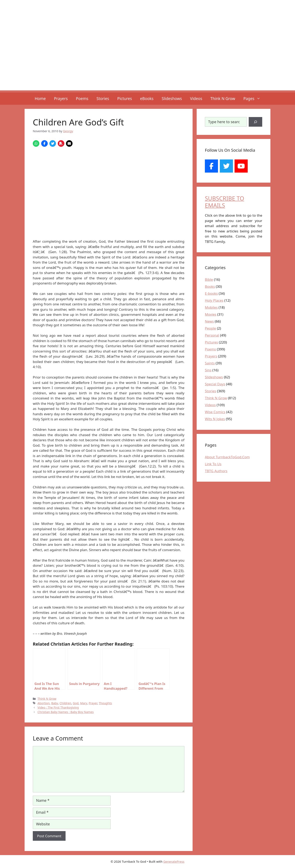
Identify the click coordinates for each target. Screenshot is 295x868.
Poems (82, 99)
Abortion (44, 703)
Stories (103, 99)
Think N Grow (223, 99)
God (76, 703)
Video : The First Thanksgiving (58, 707)
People (210, 328)
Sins (208, 370)
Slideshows (172, 99)
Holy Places (214, 300)
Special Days (215, 384)
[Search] (255, 122)
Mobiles (211, 307)
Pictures (124, 99)
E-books (211, 293)
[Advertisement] (147, 62)
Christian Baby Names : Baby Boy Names (66, 712)
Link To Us (213, 464)
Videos (196, 99)
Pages (254, 99)
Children (65, 703)
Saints (210, 363)
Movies (211, 314)
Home (40, 99)
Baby (55, 703)
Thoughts (105, 703)
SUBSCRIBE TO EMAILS (225, 202)
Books (210, 286)
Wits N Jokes (215, 419)
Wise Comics (215, 412)
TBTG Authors (216, 471)
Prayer (93, 703)
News (209, 321)
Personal (212, 335)
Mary (84, 703)
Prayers (61, 99)
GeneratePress (174, 861)
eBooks (147, 99)
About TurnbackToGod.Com (227, 457)
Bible (209, 279)
